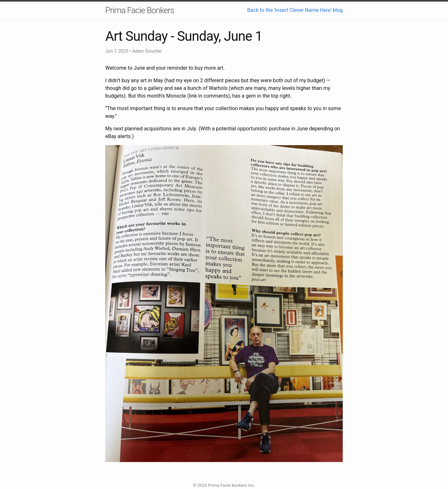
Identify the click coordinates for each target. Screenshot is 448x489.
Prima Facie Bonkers (140, 10)
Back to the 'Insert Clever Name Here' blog (295, 10)
